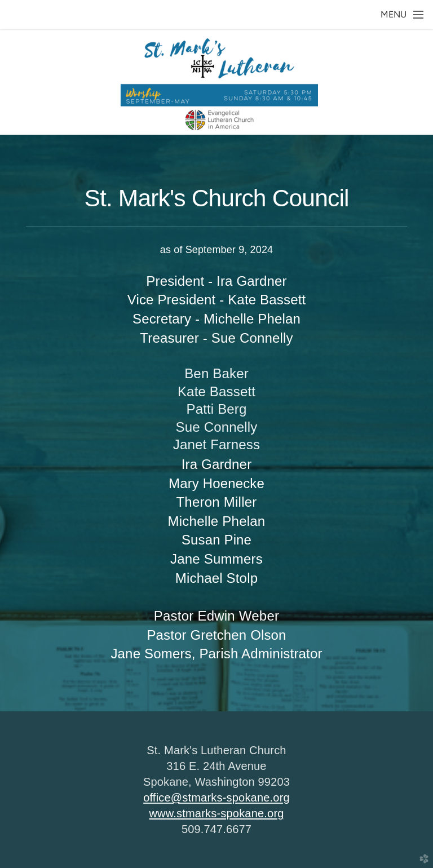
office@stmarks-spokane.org (216, 798)
